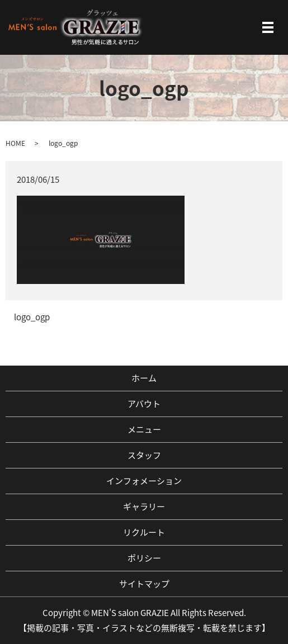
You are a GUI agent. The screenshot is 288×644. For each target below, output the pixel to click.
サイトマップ (144, 584)
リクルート (144, 532)
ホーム (144, 378)
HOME (15, 143)
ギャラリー (144, 506)
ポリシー (144, 558)
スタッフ (144, 455)
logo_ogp (32, 317)
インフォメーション (144, 481)
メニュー (144, 429)
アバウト (144, 404)
